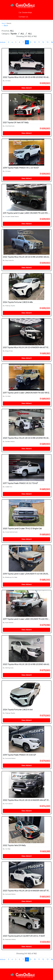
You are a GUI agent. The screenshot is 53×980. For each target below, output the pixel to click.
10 (35, 42)
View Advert (26, 88)
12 (43, 42)
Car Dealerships (25, 13)
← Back (5, 26)
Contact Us (23, 17)
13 (48, 42)
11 (39, 42)
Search (4, 23)
